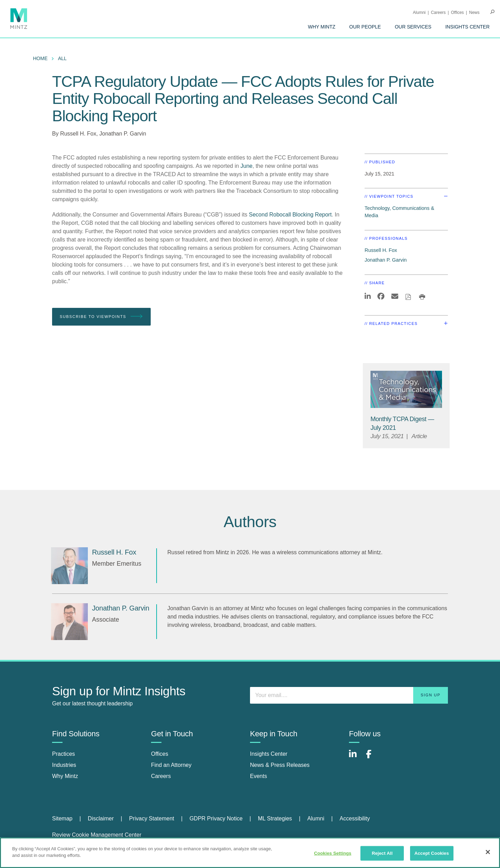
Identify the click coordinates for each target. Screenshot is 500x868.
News (474, 13)
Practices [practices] (64, 754)
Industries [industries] (64, 765)
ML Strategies (275, 818)
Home (40, 58)
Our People (365, 27)
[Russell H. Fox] (69, 566)
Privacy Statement (152, 818)
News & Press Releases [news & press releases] (280, 765)
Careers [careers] (161, 776)
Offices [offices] (160, 754)
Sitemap (62, 818)
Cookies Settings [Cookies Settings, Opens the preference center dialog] (333, 853)
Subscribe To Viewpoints (101, 317)
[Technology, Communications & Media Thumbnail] (406, 389)
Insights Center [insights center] (269, 754)
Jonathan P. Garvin (123, 134)
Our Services (413, 27)
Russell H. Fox (78, 134)
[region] (250, 853)
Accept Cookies (431, 853)
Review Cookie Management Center (97, 835)
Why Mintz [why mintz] (65, 776)
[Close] (488, 852)
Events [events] (259, 776)
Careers (438, 13)
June (247, 166)
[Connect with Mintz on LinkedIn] (356, 758)
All (62, 58)
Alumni (419, 13)
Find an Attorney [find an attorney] (171, 765)
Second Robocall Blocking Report (290, 215)
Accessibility (355, 818)
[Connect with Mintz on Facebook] (373, 758)
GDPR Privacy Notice (216, 818)
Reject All (382, 853)
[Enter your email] (349, 695)
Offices (457, 13)
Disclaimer (101, 818)
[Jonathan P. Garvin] (69, 622)
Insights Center (467, 27)
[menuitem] (322, 27)
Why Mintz (322, 27)
